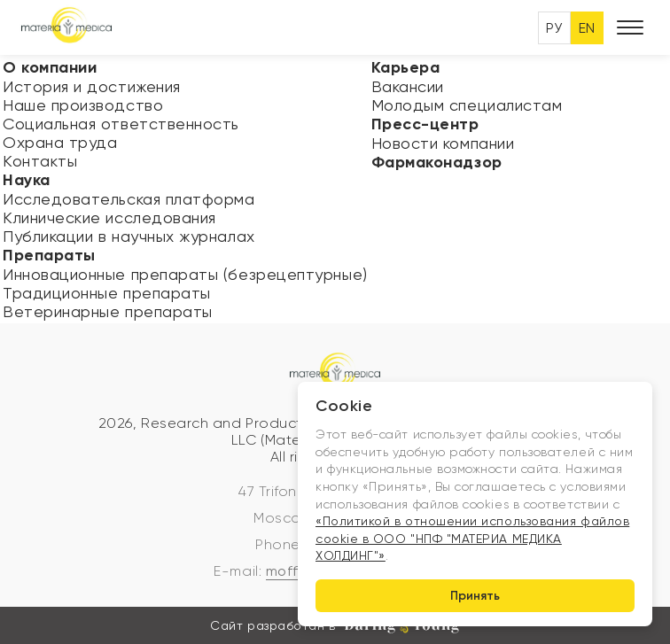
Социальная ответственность (121, 124)
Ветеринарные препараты (108, 311)
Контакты (40, 161)
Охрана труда (60, 142)
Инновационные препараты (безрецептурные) (185, 274)
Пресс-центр (425, 124)
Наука (27, 180)
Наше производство (83, 105)
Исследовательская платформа (129, 199)
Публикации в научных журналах (129, 236)
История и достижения (92, 86)
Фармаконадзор (437, 162)
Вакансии (408, 86)
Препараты (49, 255)
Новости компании (443, 143)
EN (587, 28)
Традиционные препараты (107, 293)
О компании (50, 67)
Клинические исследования (109, 217)
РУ (554, 28)
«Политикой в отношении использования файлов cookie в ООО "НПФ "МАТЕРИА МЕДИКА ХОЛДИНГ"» (472, 538)
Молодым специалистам (467, 105)
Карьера (406, 67)
